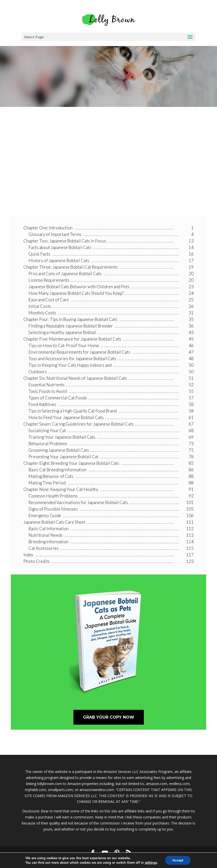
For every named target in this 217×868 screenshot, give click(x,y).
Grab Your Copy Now (109, 717)
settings (151, 862)
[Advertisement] (109, 167)
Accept (178, 860)
